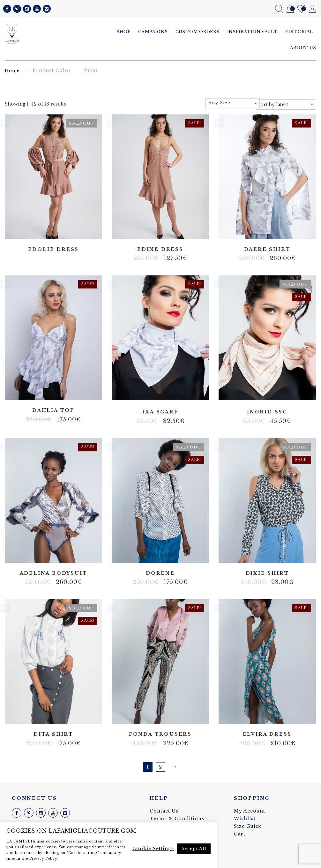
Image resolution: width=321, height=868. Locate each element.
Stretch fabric (160, 715)
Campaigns (153, 32)
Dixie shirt (267, 573)
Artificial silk (49, 230)
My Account (313, 9)
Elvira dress (267, 734)
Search (279, 9)
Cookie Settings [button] (153, 849)
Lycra (267, 715)
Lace (53, 554)
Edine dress (160, 249)
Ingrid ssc (267, 412)
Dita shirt (53, 734)
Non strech (160, 554)
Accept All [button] (194, 849)
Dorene (160, 573)
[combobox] (233, 103)
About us (303, 48)
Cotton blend (267, 554)
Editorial (299, 32)
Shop (123, 32)
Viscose (170, 554)
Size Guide (248, 826)
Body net (58, 230)
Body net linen (258, 715)
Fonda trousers (160, 734)
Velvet (63, 554)
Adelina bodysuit (54, 573)
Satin (160, 393)
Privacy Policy (43, 859)
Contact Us (164, 811)
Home (12, 71)
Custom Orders (198, 32)
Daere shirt (267, 249)
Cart (290, 9)
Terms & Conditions (177, 819)
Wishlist (301, 9)
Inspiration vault (253, 32)
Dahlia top (53, 410)
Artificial (151, 554)
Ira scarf (160, 412)
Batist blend (49, 715)
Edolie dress (54, 249)
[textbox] (233, 103)
